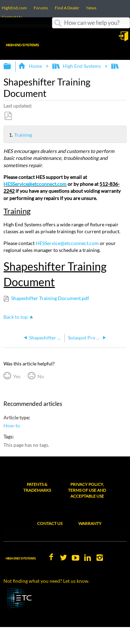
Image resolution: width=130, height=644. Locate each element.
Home (30, 66)
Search (58, 23)
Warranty (90, 523)
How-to (12, 425)
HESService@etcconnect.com (35, 184)
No (41, 376)
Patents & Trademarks (37, 487)
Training (11, 135)
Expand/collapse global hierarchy (12, 66)
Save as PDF (8, 116)
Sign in (124, 39)
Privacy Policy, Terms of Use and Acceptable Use (87, 490)
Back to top (16, 317)
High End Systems (77, 66)
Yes (17, 376)
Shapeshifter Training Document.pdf (50, 298)
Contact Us (50, 523)
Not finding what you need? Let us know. (46, 581)
